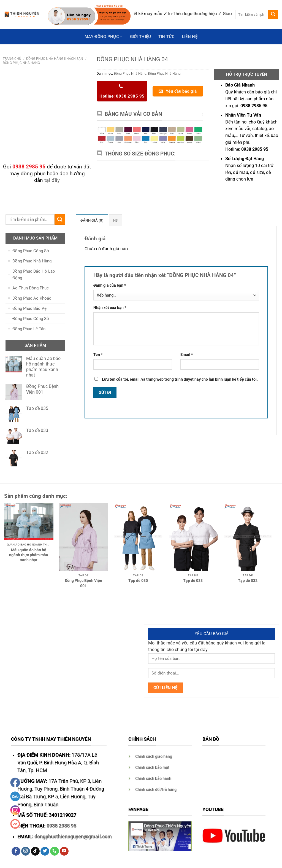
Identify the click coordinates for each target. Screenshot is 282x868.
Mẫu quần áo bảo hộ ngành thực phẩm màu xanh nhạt (29, 555)
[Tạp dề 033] (193, 537)
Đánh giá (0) (91, 220)
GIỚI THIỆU (141, 37)
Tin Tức (167, 37)
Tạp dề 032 (248, 581)
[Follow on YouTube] (64, 851)
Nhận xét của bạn (110, 307)
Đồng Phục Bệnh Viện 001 (83, 583)
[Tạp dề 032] (248, 537)
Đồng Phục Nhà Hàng (21, 63)
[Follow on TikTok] (35, 851)
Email (187, 354)
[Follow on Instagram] (26, 851)
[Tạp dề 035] (138, 537)
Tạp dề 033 (193, 581)
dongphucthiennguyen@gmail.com (73, 837)
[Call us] (55, 851)
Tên (98, 354)
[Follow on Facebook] (16, 851)
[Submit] (273, 14)
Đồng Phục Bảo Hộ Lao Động (34, 275)
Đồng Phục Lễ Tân (29, 329)
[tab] (91, 220)
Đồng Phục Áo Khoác (32, 298)
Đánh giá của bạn (110, 285)
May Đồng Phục (104, 37)
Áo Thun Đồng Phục (31, 288)
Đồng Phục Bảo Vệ (29, 308)
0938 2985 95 (61, 826)
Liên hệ (190, 37)
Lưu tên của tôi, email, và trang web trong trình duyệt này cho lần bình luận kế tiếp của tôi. (180, 379)
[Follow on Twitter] (45, 851)
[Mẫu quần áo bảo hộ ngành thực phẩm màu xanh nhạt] (29, 522)
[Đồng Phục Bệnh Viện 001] (84, 537)
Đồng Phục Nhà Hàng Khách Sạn (55, 59)
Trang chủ (12, 59)
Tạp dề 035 (138, 581)
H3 (114, 220)
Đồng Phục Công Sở (31, 251)
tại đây (52, 180)
